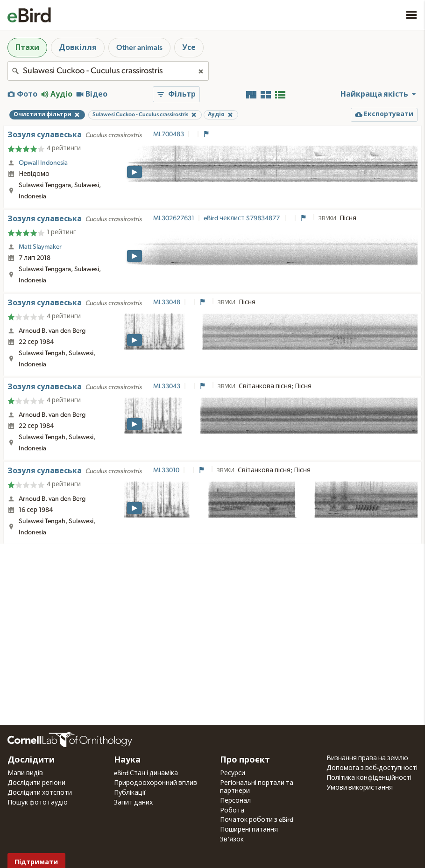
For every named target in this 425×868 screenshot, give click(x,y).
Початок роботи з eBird (257, 820)
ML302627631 (174, 218)
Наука (127, 760)
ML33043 (167, 386)
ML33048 (167, 302)
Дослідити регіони (36, 783)
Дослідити (31, 760)
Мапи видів (25, 773)
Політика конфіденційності (369, 778)
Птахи (27, 48)
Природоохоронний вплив (156, 783)
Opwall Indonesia (43, 163)
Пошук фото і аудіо (38, 803)
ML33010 (166, 470)
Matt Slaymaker (40, 247)
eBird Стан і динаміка (146, 773)
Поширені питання (249, 830)
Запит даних (133, 803)
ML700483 (169, 134)
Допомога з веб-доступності (372, 768)
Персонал (235, 801)
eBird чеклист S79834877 (242, 218)
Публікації (130, 793)
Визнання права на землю (367, 758)
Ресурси (233, 773)
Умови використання (360, 788)
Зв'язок (232, 840)
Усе (189, 48)
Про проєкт (245, 760)
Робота (232, 811)
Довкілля (78, 48)
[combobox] (108, 71)
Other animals (139, 48)
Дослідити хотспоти (40, 793)
